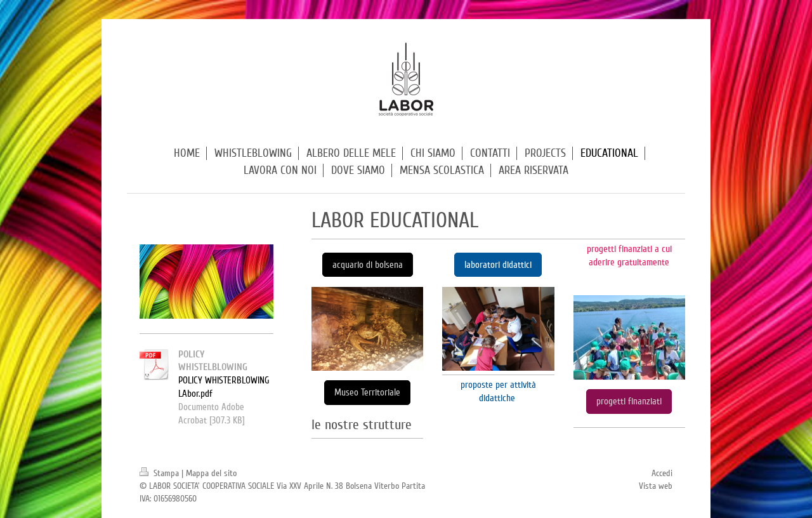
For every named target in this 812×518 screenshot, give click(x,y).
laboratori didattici (498, 265)
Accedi (662, 473)
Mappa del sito (211, 473)
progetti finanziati (629, 401)
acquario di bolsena (368, 265)
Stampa (160, 473)
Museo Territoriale (367, 392)
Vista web (656, 486)
